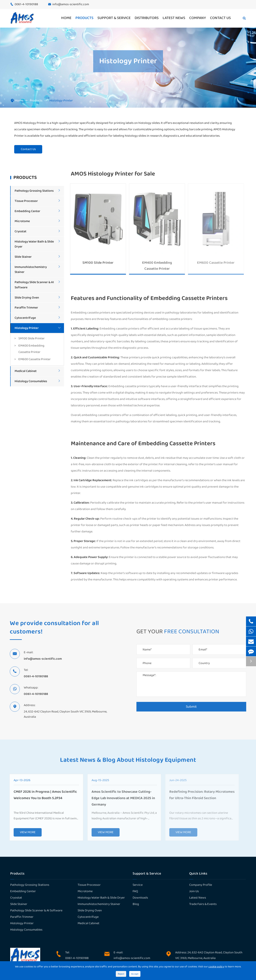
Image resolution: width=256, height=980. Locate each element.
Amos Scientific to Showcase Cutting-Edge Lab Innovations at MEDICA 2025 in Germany (121, 798)
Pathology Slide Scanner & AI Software (36, 910)
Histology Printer (61, 101)
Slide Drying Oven (27, 298)
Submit (193, 707)
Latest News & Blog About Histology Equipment (128, 762)
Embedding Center (27, 211)
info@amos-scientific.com (71, 4)
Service (138, 885)
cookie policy (216, 967)
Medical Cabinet (26, 371)
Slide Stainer (23, 257)
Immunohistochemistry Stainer (99, 904)
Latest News (174, 18)
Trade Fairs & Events (203, 904)
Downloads (140, 898)
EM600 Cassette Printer (34, 359)
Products (84, 18)
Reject (121, 974)
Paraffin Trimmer (26, 308)
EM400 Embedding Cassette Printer (31, 349)
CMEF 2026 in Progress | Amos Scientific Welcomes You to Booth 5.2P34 (43, 795)
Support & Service (114, 18)
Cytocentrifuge (25, 318)
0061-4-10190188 (26, 4)
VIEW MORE (25, 832)
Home (66, 18)
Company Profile (201, 885)
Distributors (147, 18)
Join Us (194, 891)
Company (198, 18)
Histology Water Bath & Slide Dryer (101, 898)
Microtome (22, 221)
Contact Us (220, 18)
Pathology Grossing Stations (34, 191)
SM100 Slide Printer (31, 338)
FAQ (135, 891)
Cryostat (20, 231)
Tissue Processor (26, 201)
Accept (135, 974)
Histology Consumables (31, 381)
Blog (136, 904)
